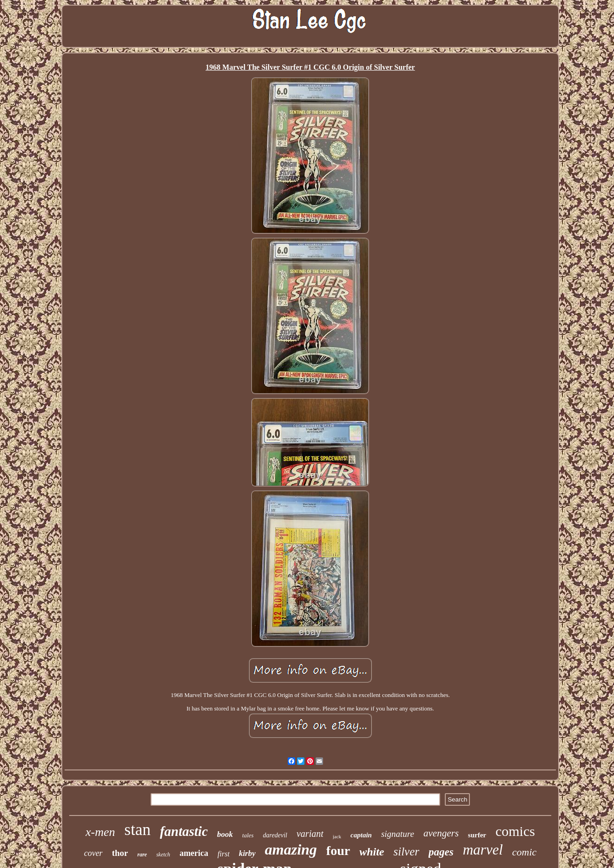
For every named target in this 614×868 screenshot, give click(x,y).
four (338, 851)
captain (361, 835)
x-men (100, 832)
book (225, 834)
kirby (247, 853)
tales (248, 835)
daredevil (275, 835)
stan (138, 830)
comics (515, 831)
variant (310, 834)
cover (93, 853)
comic (525, 852)
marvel (483, 850)
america (194, 853)
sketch (163, 855)
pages (441, 852)
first (224, 854)
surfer (477, 835)
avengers (441, 833)
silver (406, 852)
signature (398, 834)
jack (337, 836)
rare (142, 855)
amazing (291, 849)
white (372, 852)
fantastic (184, 831)
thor (120, 853)
